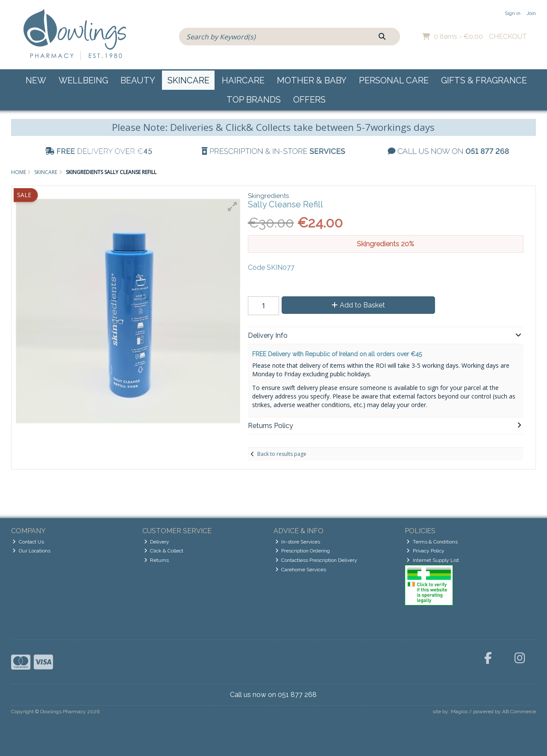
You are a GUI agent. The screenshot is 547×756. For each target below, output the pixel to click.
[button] (232, 207)
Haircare (243, 80)
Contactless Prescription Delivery (316, 560)
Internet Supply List (433, 560)
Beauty (138, 80)
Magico (459, 712)
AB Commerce (519, 712)
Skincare (188, 80)
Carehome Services (301, 570)
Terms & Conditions (432, 542)
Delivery (157, 542)
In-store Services (298, 542)
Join (531, 13)
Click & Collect (164, 551)
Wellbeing (83, 80)
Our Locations (31, 551)
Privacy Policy (425, 551)
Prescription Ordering (303, 551)
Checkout (508, 37)
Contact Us (28, 542)
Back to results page (282, 454)
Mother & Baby (312, 80)
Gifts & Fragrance (484, 80)
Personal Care (394, 80)
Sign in (513, 13)
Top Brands (254, 100)
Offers (309, 100)
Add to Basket (358, 305)
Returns (157, 560)
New (36, 80)
